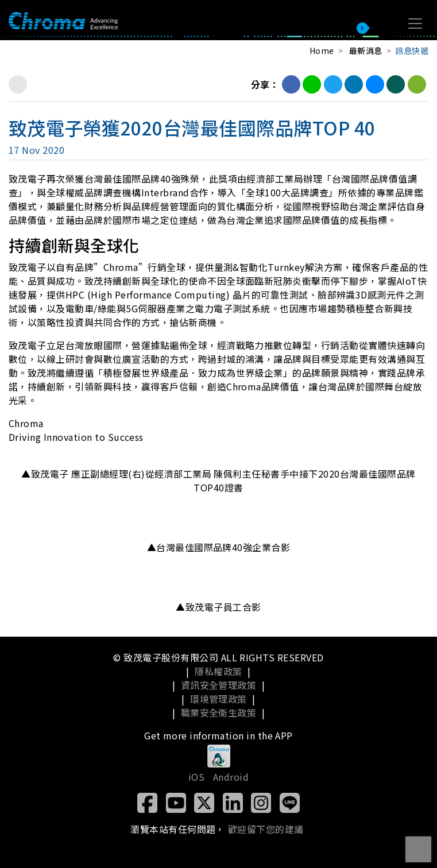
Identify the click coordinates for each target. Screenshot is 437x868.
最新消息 (366, 51)
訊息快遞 (412, 51)
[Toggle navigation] (415, 24)
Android (231, 777)
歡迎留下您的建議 (266, 829)
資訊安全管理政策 (219, 685)
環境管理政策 (218, 699)
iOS (196, 777)
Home (322, 51)
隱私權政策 (218, 671)
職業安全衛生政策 (219, 712)
